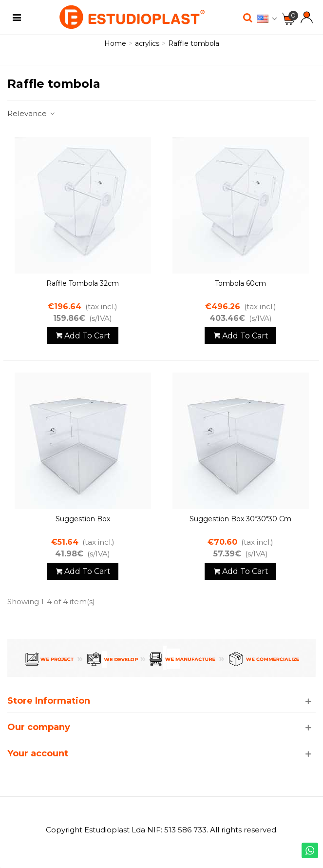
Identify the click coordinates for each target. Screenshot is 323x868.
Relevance (32, 113)
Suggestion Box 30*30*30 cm (240, 519)
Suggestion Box (83, 519)
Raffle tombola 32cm (83, 283)
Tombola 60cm (240, 283)
